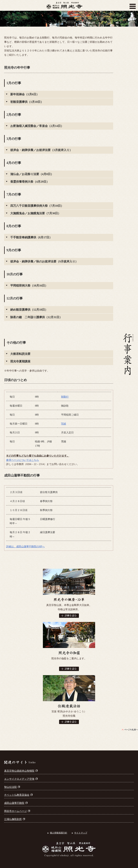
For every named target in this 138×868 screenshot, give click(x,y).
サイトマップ (81, 833)
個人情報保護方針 (59, 833)
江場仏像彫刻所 (15, 819)
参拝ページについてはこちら (23, 460)
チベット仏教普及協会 (18, 795)
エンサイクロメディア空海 (21, 779)
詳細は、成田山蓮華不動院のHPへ (25, 547)
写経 (64, 424)
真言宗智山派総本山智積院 (21, 771)
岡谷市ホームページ (17, 811)
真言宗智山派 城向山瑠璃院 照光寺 (64, 6)
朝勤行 (65, 397)
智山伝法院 (12, 787)
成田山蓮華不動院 (16, 803)
